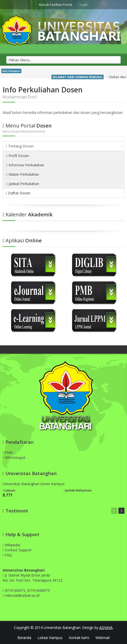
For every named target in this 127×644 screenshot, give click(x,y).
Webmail (103, 638)
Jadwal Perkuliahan (23, 184)
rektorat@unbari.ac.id (22, 595)
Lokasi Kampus (50, 638)
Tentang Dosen (64, 146)
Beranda (24, 638)
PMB (8, 453)
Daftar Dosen (18, 193)
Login (83, 5)
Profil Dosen (18, 156)
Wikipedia (11, 545)
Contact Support (17, 550)
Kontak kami (79, 638)
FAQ (7, 555)
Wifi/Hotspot (14, 458)
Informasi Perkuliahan (25, 165)
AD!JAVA (106, 627)
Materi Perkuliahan (23, 174)
